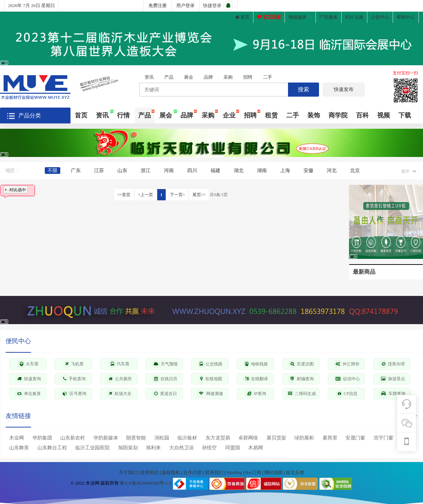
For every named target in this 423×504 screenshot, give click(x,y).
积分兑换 (354, 17)
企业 (229, 115)
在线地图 (210, 379)
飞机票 (74, 364)
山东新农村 (73, 438)
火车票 (28, 364)
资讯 (149, 77)
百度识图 (301, 364)
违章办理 (393, 364)
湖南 (262, 171)
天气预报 (165, 364)
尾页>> (199, 195)
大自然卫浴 (182, 448)
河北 (332, 171)
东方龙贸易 (218, 438)
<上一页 (145, 195)
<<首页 (124, 195)
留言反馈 (295, 472)
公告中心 (380, 17)
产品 (169, 77)
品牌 (208, 77)
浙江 (146, 171)
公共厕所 (119, 379)
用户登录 (185, 5)
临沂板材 (187, 438)
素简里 (330, 438)
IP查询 (256, 394)
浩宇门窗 (384, 438)
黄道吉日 (165, 394)
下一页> (177, 195)
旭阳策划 (128, 448)
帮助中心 (406, 17)
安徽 (308, 171)
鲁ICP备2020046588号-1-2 (146, 483)
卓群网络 (248, 438)
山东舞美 (19, 448)
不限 (53, 171)
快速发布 (344, 89)
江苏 (99, 171)
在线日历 (165, 379)
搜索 (304, 89)
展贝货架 (276, 438)
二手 (268, 77)
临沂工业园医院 (92, 448)
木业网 (17, 438)
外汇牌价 (347, 364)
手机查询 (74, 379)
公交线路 (210, 364)
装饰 (314, 115)
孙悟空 (209, 448)
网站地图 (274, 472)
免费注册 (158, 5)
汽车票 (119, 364)
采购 (228, 77)
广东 (76, 171)
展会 (189, 77)
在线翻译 (256, 379)
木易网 (256, 448)
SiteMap (235, 472)
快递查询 (28, 379)
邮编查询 (301, 379)
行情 (123, 115)
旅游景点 (392, 379)
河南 (169, 171)
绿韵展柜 (304, 438)
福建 (215, 171)
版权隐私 (171, 472)
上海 (285, 171)
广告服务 (329, 17)
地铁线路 (256, 364)
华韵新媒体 (106, 438)
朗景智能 (136, 438)
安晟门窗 (355, 438)
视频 (384, 115)
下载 (405, 115)
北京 (355, 171)
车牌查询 (393, 394)
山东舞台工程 (52, 448)
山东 (122, 171)
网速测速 (210, 394)
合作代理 (193, 472)
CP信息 (347, 394)
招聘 (248, 77)
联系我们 (215, 472)
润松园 (162, 438)
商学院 (338, 115)
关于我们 (128, 472)
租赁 (271, 115)
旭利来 (153, 448)
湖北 (239, 171)
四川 (192, 171)
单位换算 (28, 394)
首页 (242, 17)
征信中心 (347, 379)
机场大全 (119, 394)
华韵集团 (42, 438)
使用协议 (150, 472)
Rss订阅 (253, 472)
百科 (362, 115)
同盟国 (233, 448)
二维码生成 (301, 394)
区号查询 (74, 394)
